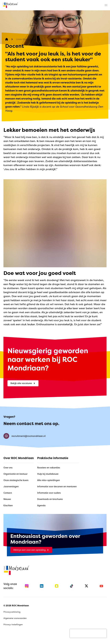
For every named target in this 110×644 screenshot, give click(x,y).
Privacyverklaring (12, 612)
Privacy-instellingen (13, 624)
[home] (10, 5)
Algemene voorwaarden (15, 618)
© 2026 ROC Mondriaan (16, 605)
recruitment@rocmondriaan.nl (24, 436)
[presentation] (88, 633)
